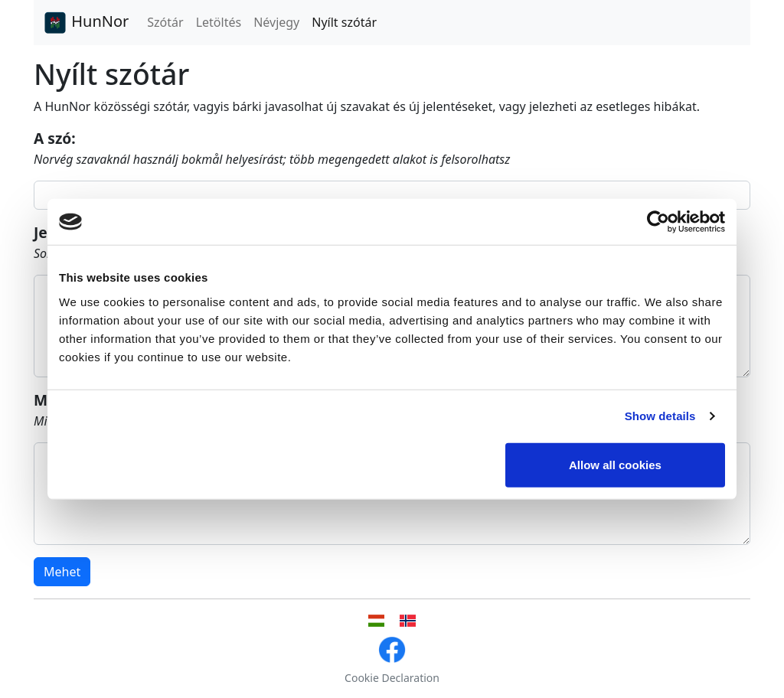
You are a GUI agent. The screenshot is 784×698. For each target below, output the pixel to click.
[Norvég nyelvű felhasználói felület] (408, 621)
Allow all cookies (615, 464)
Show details (660, 416)
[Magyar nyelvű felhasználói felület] (376, 621)
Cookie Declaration (392, 678)
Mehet (62, 572)
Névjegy (276, 22)
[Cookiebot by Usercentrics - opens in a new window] (658, 222)
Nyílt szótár (344, 22)
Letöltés (219, 22)
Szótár (165, 22)
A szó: (55, 138)
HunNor (86, 23)
